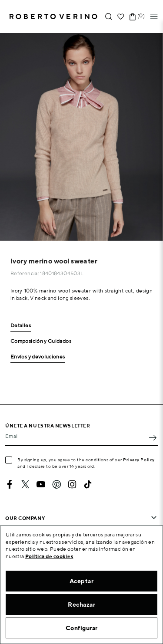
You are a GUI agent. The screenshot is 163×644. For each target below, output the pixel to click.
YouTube (41, 484)
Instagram (72, 484)
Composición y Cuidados (41, 341)
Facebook (10, 484)
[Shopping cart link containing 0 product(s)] (133, 17)
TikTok (88, 484)
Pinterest (57, 484)
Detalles (21, 326)
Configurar (82, 628)
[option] (81, 137)
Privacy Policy (139, 460)
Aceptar (82, 581)
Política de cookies (49, 556)
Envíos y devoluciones (38, 357)
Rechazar (81, 605)
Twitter (25, 484)
